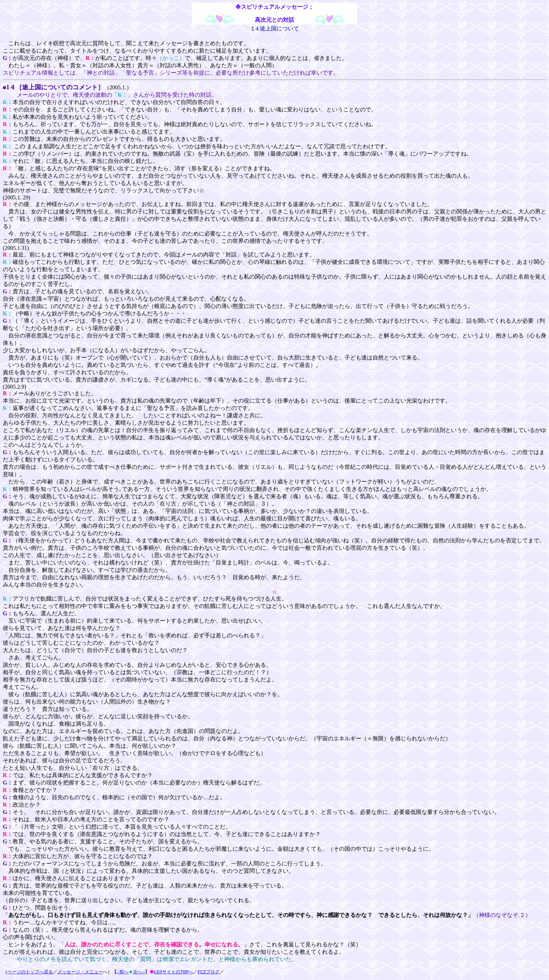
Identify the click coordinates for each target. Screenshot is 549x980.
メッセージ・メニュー (80, 972)
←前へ (123, 972)
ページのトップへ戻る (30, 972)
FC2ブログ (209, 972)
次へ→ (139, 972)
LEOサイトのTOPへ (174, 972)
